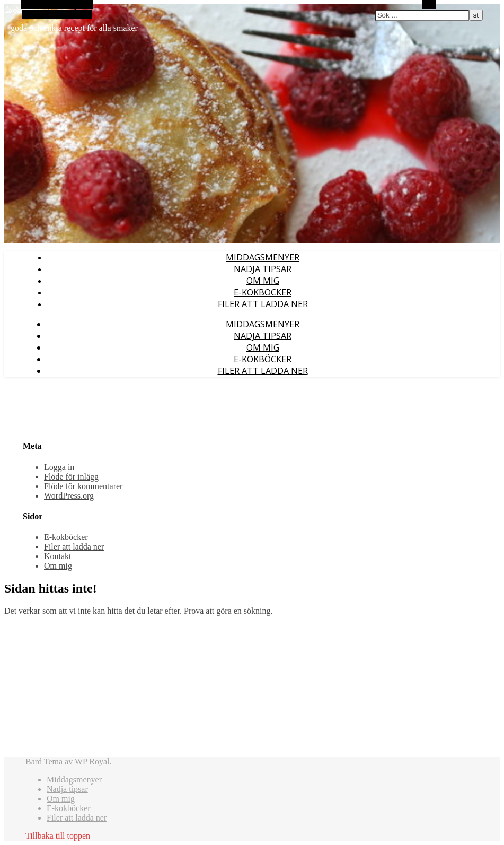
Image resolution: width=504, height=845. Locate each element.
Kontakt (58, 556)
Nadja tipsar (263, 269)
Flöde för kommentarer (83, 486)
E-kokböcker (263, 292)
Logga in (59, 467)
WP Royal (92, 761)
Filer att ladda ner (263, 304)
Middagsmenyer (263, 257)
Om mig (263, 281)
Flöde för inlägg (71, 477)
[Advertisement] (94, 691)
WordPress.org (69, 496)
